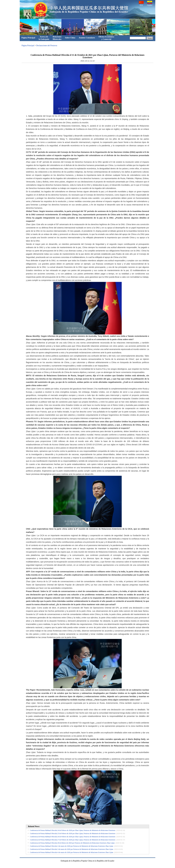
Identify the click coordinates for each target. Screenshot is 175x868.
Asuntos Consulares (87, 38)
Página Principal (28, 38)
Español (150, 3)
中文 (141, 3)
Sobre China (70, 38)
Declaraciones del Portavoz (47, 46)
